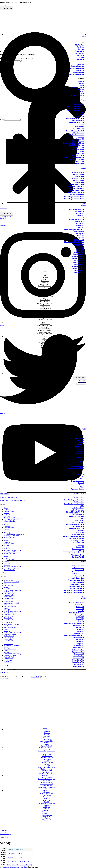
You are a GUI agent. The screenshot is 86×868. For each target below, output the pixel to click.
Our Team (80, 441)
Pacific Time (6, 867)
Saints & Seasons (45, 324)
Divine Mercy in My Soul (75, 512)
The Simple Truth (78, 541)
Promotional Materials (45, 330)
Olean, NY (45, 357)
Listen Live (7, 8)
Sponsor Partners (77, 460)
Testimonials (79, 445)
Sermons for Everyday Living (73, 537)
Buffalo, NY (45, 347)
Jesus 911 (47, 761)
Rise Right (80, 532)
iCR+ (82, 506)
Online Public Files (45, 332)
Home (84, 428)
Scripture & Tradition (14, 857)
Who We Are (79, 439)
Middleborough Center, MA (45, 352)
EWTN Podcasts (78, 514)
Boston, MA (45, 345)
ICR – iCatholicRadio (45, 342)
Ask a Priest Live (78, 510)
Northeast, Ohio (45, 354)
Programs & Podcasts (80, 494)
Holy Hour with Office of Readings (19, 865)
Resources (83, 562)
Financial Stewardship (76, 462)
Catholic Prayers (78, 568)
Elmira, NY (45, 349)
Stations (45, 339)
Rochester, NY (45, 360)
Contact (81, 475)
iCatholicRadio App (45, 329)
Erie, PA (45, 350)
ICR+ (47, 753)
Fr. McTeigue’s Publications (45, 334)
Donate (81, 477)
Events (45, 336)
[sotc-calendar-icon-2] (77, 405)
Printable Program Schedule (74, 500)
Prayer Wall (45, 327)
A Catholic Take (78, 508)
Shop (82, 479)
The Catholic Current (76, 539)
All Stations (45, 340)
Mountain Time (15, 867)
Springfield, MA (45, 365)
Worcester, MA (45, 368)
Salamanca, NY (45, 362)
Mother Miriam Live (77, 516)
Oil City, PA (45, 355)
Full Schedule (79, 498)
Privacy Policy (36, 677)
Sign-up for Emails (77, 481)
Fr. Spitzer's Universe (14, 853)
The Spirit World (78, 543)
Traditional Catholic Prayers (45, 325)
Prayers (81, 530)
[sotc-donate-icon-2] (77, 425)
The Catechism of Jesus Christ (18, 862)
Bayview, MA (45, 344)
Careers (81, 443)
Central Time (24, 867)
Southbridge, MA (45, 363)
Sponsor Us (80, 458)
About (84, 430)
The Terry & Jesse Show (47, 774)
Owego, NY (45, 359)
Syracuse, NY (45, 367)
